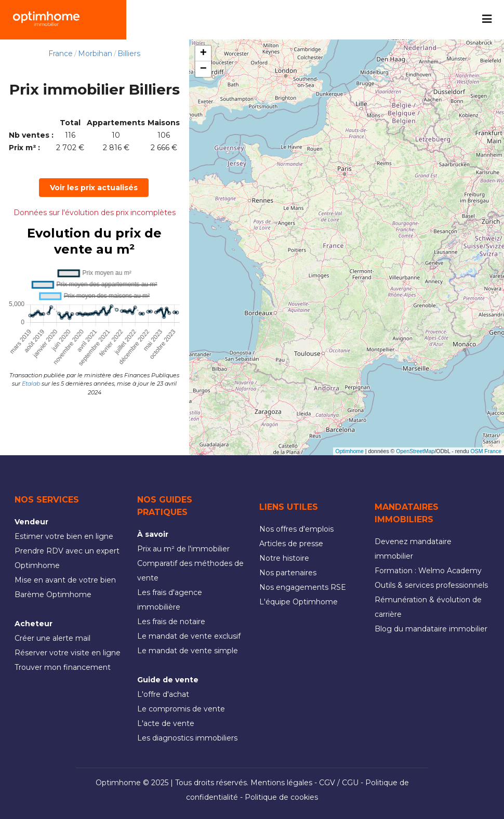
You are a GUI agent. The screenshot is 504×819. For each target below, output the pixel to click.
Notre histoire (284, 558)
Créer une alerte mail (52, 638)
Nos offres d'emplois (296, 529)
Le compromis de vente (181, 709)
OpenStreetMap (415, 451)
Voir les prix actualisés (94, 188)
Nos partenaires (288, 573)
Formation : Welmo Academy (428, 571)
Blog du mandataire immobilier (431, 629)
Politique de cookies (281, 797)
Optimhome (350, 451)
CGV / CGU (339, 783)
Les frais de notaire (171, 622)
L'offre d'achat (163, 694)
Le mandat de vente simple (188, 651)
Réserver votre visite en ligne (68, 653)
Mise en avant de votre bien (65, 580)
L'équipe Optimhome (299, 602)
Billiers (129, 54)
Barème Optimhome (53, 595)
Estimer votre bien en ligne (64, 536)
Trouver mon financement (63, 667)
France (61, 54)
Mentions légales (281, 783)
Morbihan (95, 54)
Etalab (31, 384)
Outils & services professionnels (431, 585)
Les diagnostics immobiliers (187, 738)
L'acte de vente (166, 723)
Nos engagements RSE (303, 587)
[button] (203, 54)
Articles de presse (291, 544)
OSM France (486, 451)
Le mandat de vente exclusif (189, 636)
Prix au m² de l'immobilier (183, 549)
